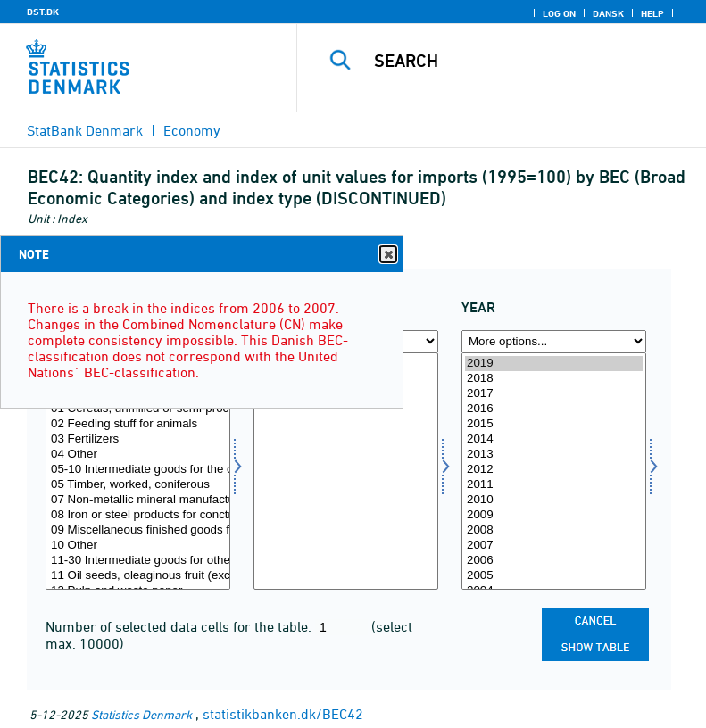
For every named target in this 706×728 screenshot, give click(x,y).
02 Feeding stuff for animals (138, 424)
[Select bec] (138, 471)
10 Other (138, 546)
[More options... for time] (554, 341)
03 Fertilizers (138, 439)
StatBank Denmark (85, 130)
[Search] (528, 61)
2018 (554, 379)
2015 (554, 424)
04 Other (138, 455)
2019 (554, 364)
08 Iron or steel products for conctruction (138, 515)
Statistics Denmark (141, 714)
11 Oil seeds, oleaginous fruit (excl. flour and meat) (138, 576)
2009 (554, 515)
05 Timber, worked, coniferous (138, 485)
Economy (192, 130)
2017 (554, 394)
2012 (554, 470)
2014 (554, 439)
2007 (554, 546)
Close (387, 255)
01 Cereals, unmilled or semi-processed (138, 409)
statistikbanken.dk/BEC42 (283, 714)
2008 (554, 530)
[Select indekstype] (346, 471)
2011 (554, 485)
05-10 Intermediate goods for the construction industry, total (138, 470)
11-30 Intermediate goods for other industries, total (138, 561)
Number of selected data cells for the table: (180, 626)
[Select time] (554, 471)
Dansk (608, 13)
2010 (554, 500)
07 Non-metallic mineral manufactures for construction (138, 500)
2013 (554, 455)
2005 (554, 576)
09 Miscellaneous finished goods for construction (138, 530)
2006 (554, 561)
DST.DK (43, 12)
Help (652, 13)
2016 (554, 409)
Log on (559, 13)
